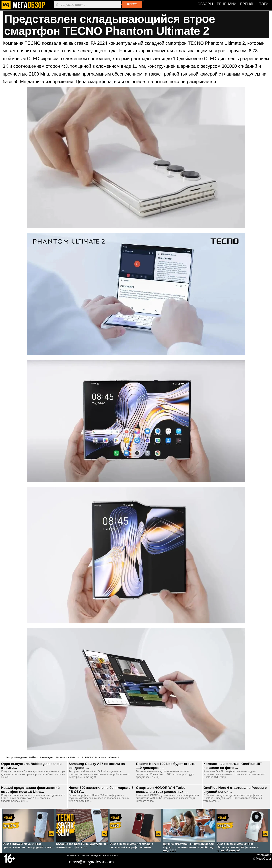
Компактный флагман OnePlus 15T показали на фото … (233, 766)
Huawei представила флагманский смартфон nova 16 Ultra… (30, 790)
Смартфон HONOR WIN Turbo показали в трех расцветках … (162, 790)
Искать (132, 4)
